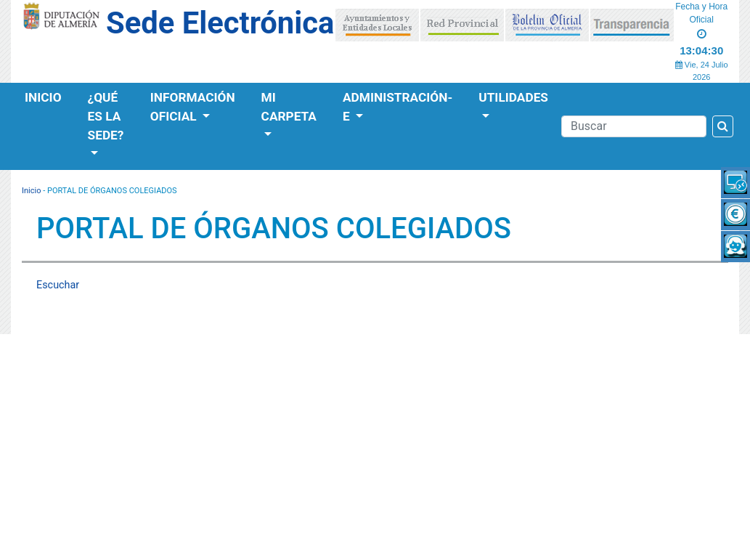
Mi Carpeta (289, 107)
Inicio (43, 97)
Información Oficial (193, 107)
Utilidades (513, 97)
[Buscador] (634, 126)
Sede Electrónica (220, 23)
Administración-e (398, 107)
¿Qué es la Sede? (106, 116)
